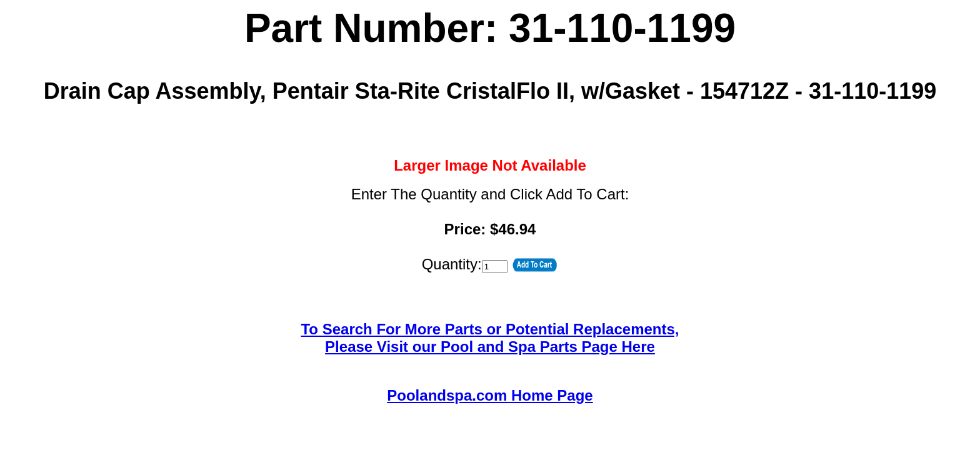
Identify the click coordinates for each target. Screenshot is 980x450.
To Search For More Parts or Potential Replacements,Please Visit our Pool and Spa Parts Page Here (490, 338)
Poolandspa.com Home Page (490, 395)
